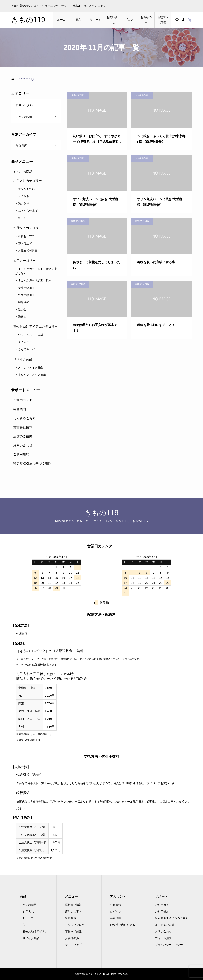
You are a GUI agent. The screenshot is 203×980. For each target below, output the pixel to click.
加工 (25, 925)
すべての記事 (24, 117)
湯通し (22, 317)
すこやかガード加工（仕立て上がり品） (36, 271)
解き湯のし (25, 302)
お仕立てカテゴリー (28, 228)
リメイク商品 (23, 359)
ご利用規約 (21, 454)
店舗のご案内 (23, 436)
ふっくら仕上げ (28, 211)
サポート (95, 20)
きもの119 (28, 20)
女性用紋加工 (26, 288)
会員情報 (116, 918)
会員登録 (116, 905)
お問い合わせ (112, 20)
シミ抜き (24, 196)
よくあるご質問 (24, 418)
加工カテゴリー (24, 261)
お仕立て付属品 (28, 250)
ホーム (61, 20)
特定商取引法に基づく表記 (32, 464)
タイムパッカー (28, 342)
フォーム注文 (163, 938)
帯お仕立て (25, 243)
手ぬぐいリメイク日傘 (32, 375)
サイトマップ (73, 945)
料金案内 (20, 409)
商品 (78, 20)
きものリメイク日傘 (31, 368)
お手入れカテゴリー (28, 181)
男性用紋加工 (26, 295)
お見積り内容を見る (123, 925)
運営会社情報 (23, 427)
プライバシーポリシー (169, 945)
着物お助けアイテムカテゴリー (35, 327)
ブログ (129, 20)
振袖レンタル (24, 105)
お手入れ (28, 912)
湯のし (22, 309)
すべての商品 (23, 172)
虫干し (22, 218)
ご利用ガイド (23, 400)
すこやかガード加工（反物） (36, 280)
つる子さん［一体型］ (32, 335)
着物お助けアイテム (35, 931)
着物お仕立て (26, 236)
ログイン (116, 912)
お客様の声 (146, 20)
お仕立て (28, 918)
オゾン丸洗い (26, 189)
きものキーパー (28, 349)
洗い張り (24, 203)
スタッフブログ (75, 925)
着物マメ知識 (163, 20)
